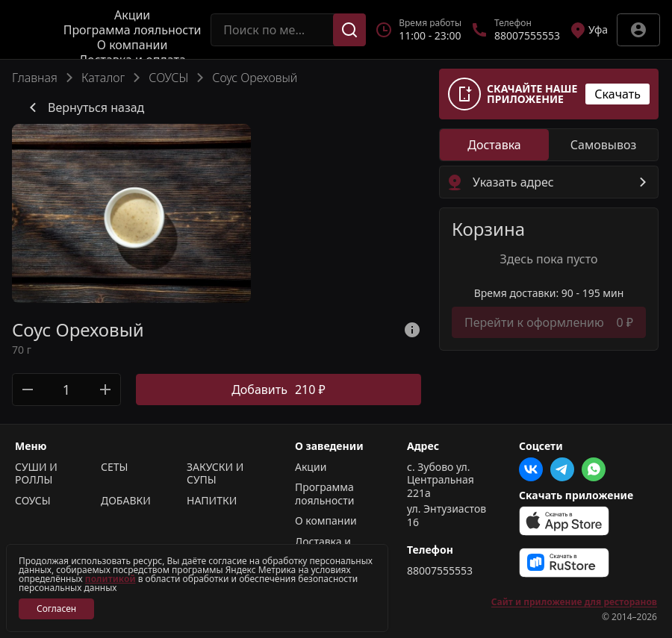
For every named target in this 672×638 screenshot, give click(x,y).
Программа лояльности (133, 30)
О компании (133, 45)
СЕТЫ (114, 467)
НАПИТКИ (212, 501)
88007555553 (440, 571)
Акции (132, 15)
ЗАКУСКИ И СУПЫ (215, 473)
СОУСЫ (168, 78)
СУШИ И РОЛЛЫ (36, 473)
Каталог (103, 78)
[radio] (494, 145)
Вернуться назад (84, 107)
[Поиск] (349, 30)
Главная (35, 78)
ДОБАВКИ (126, 501)
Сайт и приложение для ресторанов (574, 602)
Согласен (56, 609)
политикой (111, 579)
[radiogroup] (549, 145)
